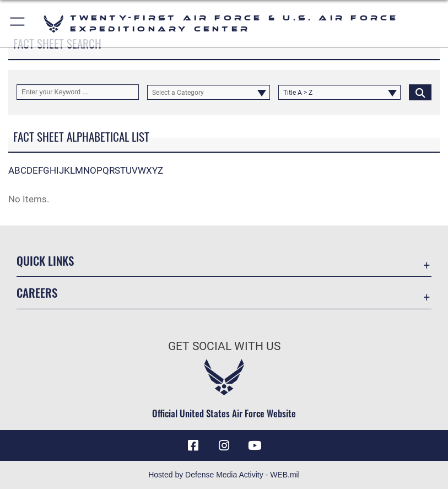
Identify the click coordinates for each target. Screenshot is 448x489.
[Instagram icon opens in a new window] (224, 445)
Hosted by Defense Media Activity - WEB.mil (224, 475)
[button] (18, 23)
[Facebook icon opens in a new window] (193, 445)
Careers (37, 292)
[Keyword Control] (78, 92)
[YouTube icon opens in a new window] (255, 445)
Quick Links (45, 260)
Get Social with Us (224, 346)
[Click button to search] (420, 92)
